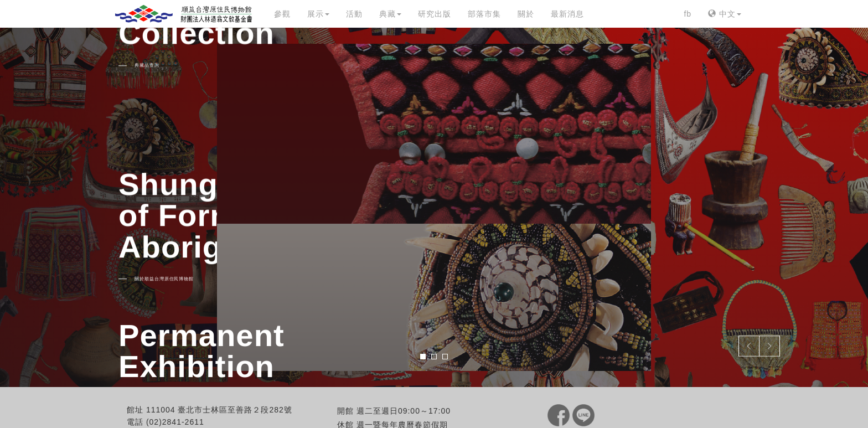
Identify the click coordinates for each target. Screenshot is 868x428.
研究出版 (435, 14)
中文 (725, 14)
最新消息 (567, 14)
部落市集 (484, 14)
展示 (318, 14)
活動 (354, 14)
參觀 (282, 14)
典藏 (390, 14)
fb (688, 14)
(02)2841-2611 (175, 422)
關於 (526, 14)
